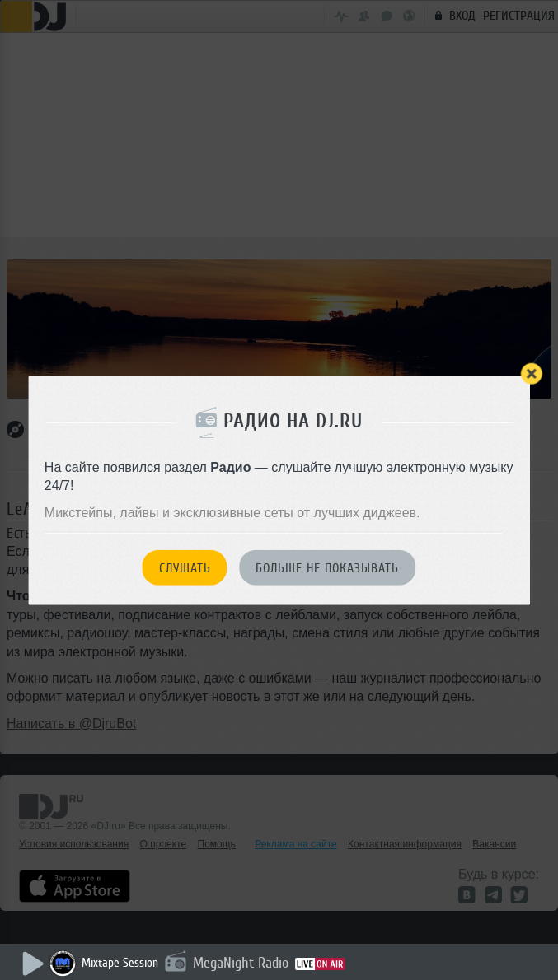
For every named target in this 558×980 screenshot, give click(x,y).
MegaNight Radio (241, 963)
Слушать (185, 568)
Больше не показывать (327, 568)
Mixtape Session (120, 963)
